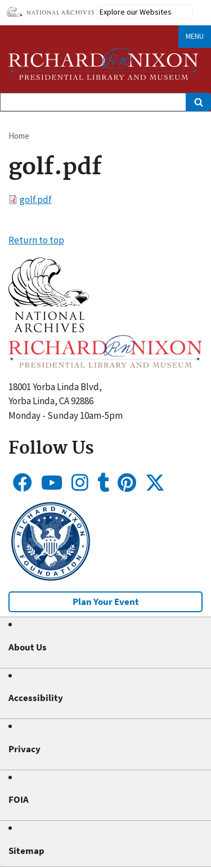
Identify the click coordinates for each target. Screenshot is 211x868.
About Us (28, 647)
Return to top (36, 240)
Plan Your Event (106, 602)
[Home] (104, 64)
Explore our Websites (136, 12)
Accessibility (36, 698)
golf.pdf (36, 200)
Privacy (24, 749)
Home (19, 136)
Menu (195, 36)
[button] (49, 329)
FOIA (19, 799)
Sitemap (26, 851)
